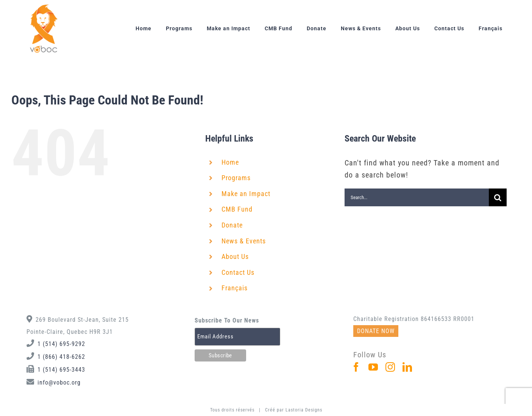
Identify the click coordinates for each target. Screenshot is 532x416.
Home (230, 162)
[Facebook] (356, 367)
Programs (236, 178)
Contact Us (238, 272)
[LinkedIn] (407, 367)
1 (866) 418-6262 (61, 357)
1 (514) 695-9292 (61, 344)
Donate (232, 225)
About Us (235, 256)
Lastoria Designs (304, 410)
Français (235, 288)
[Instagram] (390, 367)
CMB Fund (237, 209)
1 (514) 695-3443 (61, 370)
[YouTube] (373, 367)
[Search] (498, 197)
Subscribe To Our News (227, 320)
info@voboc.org (59, 383)
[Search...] (417, 197)
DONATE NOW (376, 331)
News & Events (244, 241)
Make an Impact (246, 194)
